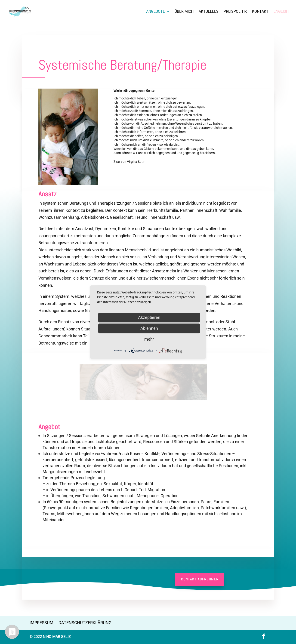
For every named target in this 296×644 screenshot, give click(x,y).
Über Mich (184, 12)
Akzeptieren (149, 317)
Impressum (42, 623)
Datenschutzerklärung (85, 623)
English (281, 12)
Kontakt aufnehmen (200, 579)
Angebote (156, 12)
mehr (149, 339)
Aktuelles (209, 12)
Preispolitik (235, 12)
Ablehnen (149, 328)
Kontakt (260, 12)
